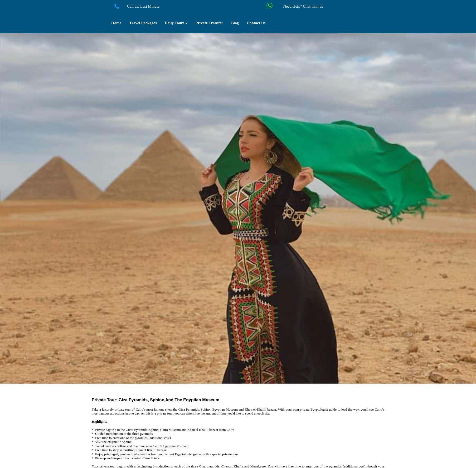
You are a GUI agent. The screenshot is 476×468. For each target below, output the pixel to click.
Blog (235, 23)
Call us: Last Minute (143, 6)
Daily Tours (176, 23)
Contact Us (256, 23)
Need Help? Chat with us (303, 6)
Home (116, 23)
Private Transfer (209, 23)
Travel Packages (143, 23)
